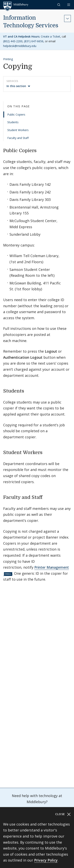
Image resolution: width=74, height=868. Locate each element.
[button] (59, 5)
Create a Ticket (51, 36)
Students (13, 122)
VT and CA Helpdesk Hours (21, 36)
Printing (8, 59)
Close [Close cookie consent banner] (63, 814)
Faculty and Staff (18, 138)
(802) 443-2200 (13, 41)
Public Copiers (16, 114)
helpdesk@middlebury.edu (20, 46)
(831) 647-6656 (34, 41)
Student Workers (18, 130)
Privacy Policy (46, 860)
